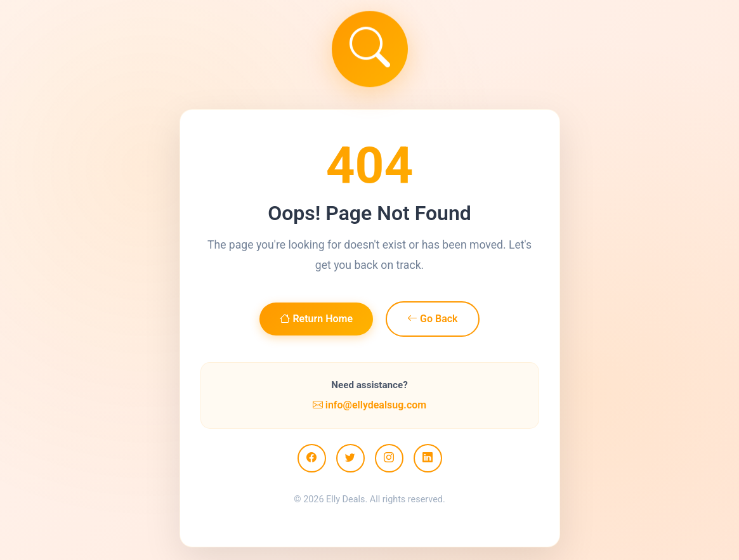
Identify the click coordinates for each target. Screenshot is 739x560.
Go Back (432, 319)
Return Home (316, 319)
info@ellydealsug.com (369, 405)
